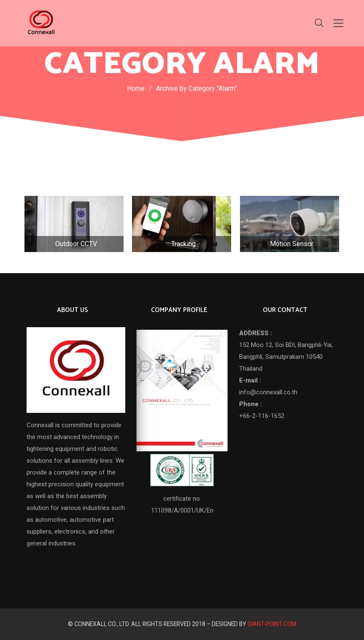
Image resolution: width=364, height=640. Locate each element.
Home (136, 88)
